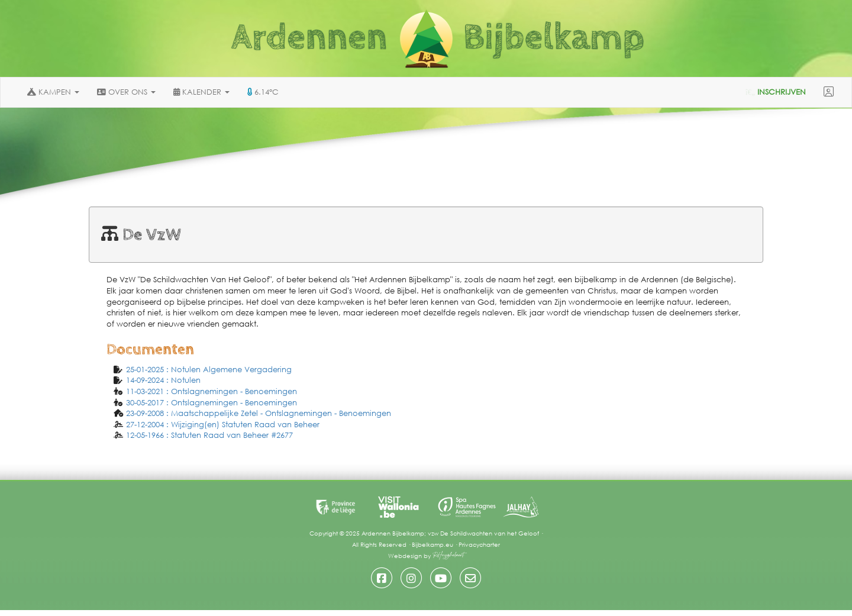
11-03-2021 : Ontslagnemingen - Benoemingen (212, 391)
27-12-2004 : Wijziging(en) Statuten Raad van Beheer (223, 425)
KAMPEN (53, 92)
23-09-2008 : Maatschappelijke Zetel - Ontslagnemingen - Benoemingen (259, 413)
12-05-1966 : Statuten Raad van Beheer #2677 (209, 435)
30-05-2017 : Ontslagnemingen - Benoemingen (212, 403)
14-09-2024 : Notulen (163, 380)
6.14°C (263, 92)
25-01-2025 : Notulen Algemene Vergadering (209, 370)
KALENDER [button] (201, 92)
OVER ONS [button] (126, 92)
